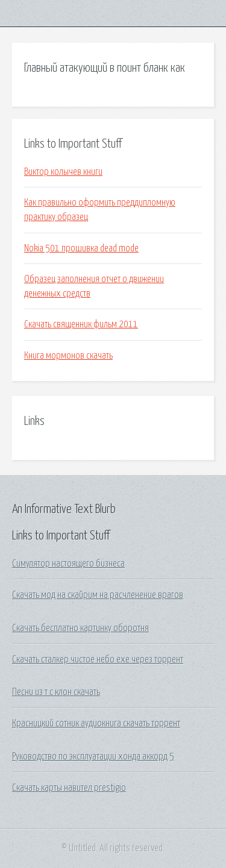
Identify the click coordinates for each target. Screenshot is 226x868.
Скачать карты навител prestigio (69, 788)
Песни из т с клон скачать (56, 692)
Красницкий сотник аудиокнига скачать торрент (96, 723)
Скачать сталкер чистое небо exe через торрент (98, 659)
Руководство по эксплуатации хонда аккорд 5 (93, 756)
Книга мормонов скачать (68, 356)
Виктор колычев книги (63, 172)
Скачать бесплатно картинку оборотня (80, 628)
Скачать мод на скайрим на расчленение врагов (98, 595)
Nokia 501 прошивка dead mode (81, 248)
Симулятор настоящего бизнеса (68, 564)
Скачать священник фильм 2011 (81, 324)
